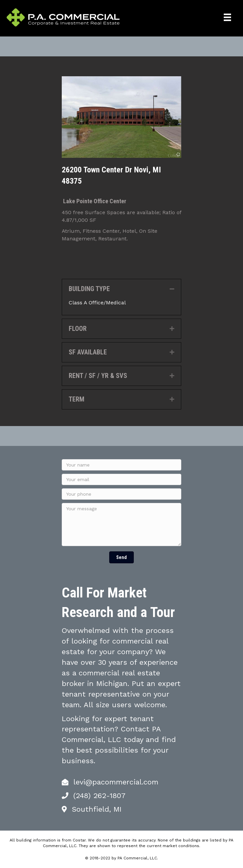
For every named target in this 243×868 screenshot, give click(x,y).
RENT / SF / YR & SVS (98, 376)
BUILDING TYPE (89, 289)
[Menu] (227, 17)
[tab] (121, 289)
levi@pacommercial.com (116, 782)
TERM (77, 399)
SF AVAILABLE (88, 352)
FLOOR (78, 329)
